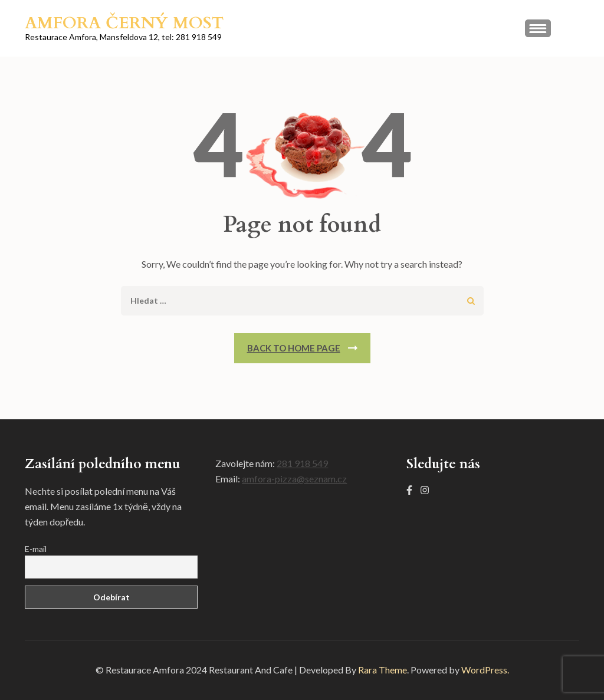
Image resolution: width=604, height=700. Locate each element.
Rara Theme (383, 670)
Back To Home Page (294, 348)
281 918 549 (302, 463)
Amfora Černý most (124, 23)
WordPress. (485, 670)
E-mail (36, 549)
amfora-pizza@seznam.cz (294, 479)
